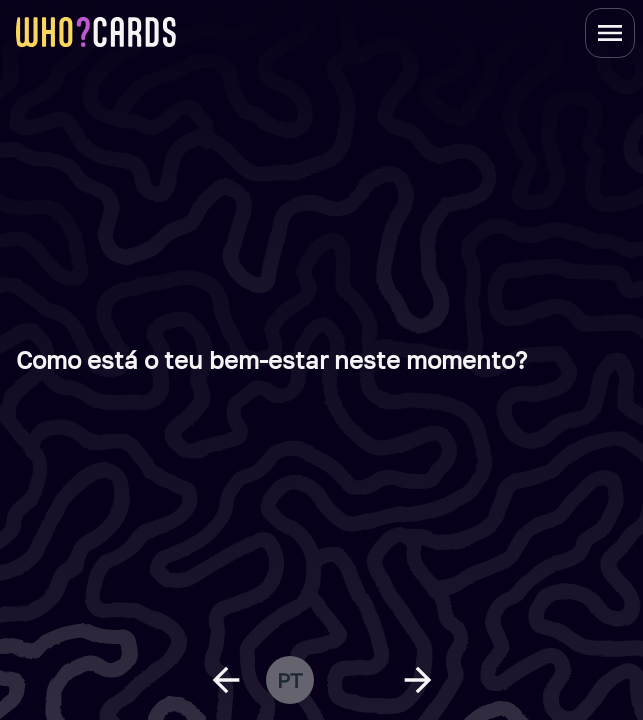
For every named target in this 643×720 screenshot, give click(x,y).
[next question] (418, 680)
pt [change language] (289, 680)
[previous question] (226, 680)
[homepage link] (96, 32)
